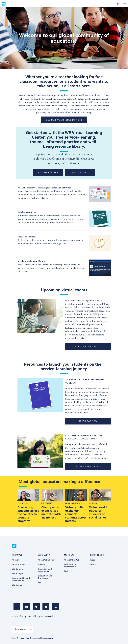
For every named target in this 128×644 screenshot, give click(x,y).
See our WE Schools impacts (64, 120)
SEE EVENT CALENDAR (88, 347)
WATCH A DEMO (80, 172)
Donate (41, 565)
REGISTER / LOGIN (48, 172)
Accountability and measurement (21, 579)
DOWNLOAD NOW (88, 421)
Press (92, 560)
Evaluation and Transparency (45, 577)
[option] (118, 4)
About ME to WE (72, 560)
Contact (94, 565)
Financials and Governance (45, 570)
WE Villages (18, 574)
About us (16, 560)
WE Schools (17, 569)
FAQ (40, 583)
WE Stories (17, 585)
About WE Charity (46, 560)
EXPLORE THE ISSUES (88, 467)
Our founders (18, 565)
